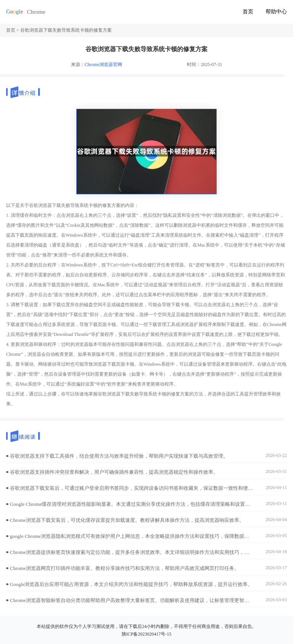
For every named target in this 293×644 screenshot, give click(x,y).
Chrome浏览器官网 (104, 65)
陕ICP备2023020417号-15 (147, 634)
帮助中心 (276, 12)
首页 (248, 12)
